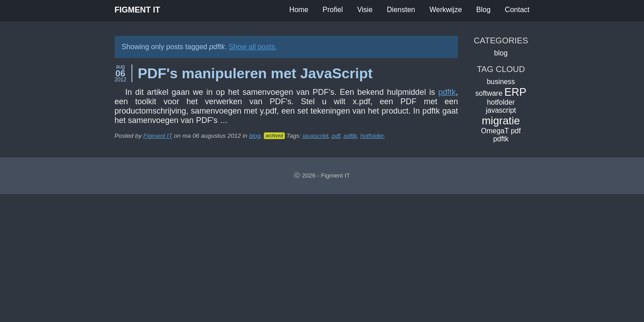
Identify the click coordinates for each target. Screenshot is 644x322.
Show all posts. (253, 47)
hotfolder (372, 136)
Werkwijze (446, 10)
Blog (483, 10)
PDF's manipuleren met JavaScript (255, 73)
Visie (365, 10)
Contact (517, 10)
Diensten (401, 10)
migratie (501, 121)
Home (299, 10)
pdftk (447, 92)
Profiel (333, 10)
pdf (336, 136)
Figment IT (137, 10)
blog (255, 136)
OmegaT (495, 131)
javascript (316, 136)
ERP (515, 92)
